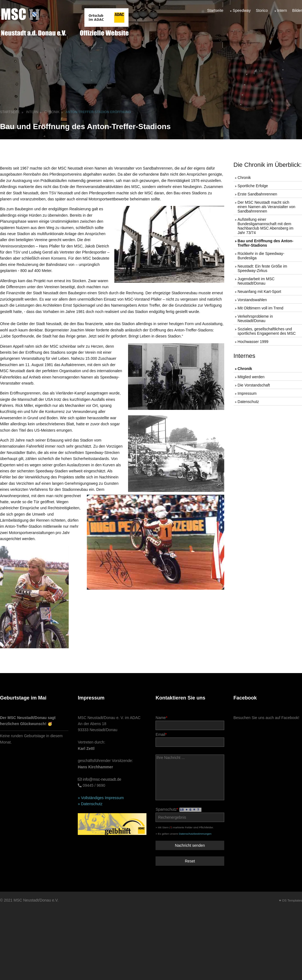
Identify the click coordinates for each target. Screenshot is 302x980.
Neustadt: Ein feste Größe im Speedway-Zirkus (263, 268)
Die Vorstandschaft (254, 385)
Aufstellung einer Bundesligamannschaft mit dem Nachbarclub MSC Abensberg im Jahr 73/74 (266, 226)
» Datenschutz (90, 804)
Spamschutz (190, 814)
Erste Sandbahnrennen (257, 194)
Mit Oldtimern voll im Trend (261, 308)
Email (190, 740)
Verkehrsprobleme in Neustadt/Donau (255, 318)
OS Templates (292, 900)
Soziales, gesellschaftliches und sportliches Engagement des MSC (267, 331)
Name (190, 723)
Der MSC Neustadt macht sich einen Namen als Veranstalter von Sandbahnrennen (267, 207)
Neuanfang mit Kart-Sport (260, 292)
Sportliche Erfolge (253, 186)
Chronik (52, 112)
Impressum (247, 393)
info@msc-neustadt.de (102, 779)
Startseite (215, 10)
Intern (282, 10)
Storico (262, 10)
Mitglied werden (251, 377)
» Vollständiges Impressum (101, 798)
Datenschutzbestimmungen (195, 834)
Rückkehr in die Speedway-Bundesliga (261, 256)
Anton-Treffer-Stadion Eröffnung (98, 112)
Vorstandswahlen (252, 300)
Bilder (297, 10)
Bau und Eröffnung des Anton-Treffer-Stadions (266, 243)
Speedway (242, 10)
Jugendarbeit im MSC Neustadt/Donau (256, 281)
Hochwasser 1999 (253, 342)
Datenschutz (248, 402)
